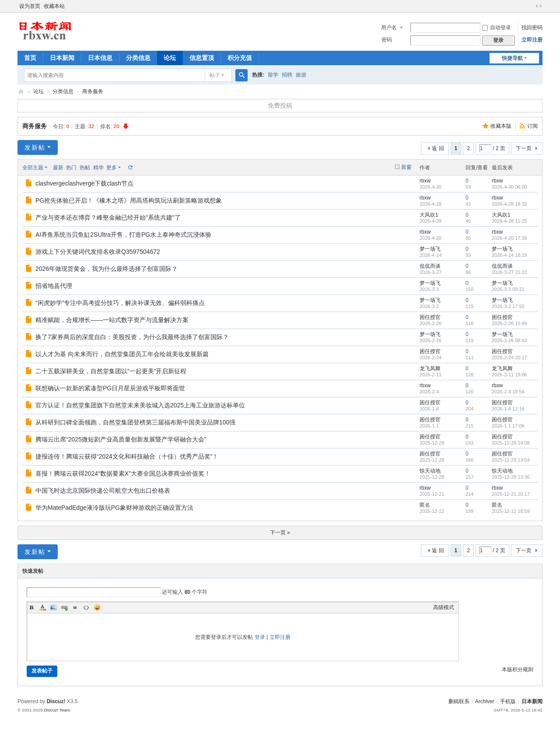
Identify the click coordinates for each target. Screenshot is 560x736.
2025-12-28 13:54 (511, 460)
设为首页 (30, 6)
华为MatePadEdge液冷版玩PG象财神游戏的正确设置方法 (114, 508)
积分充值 (240, 58)
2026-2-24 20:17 (509, 357)
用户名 (389, 28)
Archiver (485, 701)
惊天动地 (430, 471)
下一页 (524, 148)
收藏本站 (54, 6)
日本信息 (100, 58)
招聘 (287, 75)
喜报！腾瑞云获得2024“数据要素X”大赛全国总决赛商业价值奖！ (123, 473)
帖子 (215, 75)
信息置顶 (202, 58)
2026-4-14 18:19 (509, 255)
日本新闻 (62, 58)
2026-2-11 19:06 (509, 375)
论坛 (170, 58)
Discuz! (56, 701)
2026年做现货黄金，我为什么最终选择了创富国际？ (107, 269)
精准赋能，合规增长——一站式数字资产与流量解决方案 (112, 320)
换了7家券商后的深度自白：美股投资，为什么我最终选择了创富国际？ (132, 337)
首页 (30, 58)
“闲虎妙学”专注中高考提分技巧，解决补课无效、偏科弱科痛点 (120, 303)
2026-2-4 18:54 (508, 392)
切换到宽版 (539, 6)
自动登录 (497, 28)
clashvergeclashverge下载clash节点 (84, 183)
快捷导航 (512, 58)
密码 (387, 40)
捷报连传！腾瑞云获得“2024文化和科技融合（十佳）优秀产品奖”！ (127, 456)
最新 (58, 168)
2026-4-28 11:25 (509, 221)
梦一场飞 (430, 249)
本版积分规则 (518, 669)
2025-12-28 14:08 (511, 443)
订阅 (532, 126)
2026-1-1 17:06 (508, 426)
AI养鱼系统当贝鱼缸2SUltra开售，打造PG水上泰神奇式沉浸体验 (123, 235)
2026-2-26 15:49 (509, 323)
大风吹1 (429, 215)
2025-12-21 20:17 (511, 494)
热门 (71, 168)
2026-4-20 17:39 (509, 238)
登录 (260, 637)
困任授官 (430, 317)
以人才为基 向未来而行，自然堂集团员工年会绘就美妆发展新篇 (122, 354)
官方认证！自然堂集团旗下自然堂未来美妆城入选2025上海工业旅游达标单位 (140, 405)
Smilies (97, 607)
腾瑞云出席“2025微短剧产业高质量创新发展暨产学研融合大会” (121, 439)
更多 (112, 168)
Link (64, 607)
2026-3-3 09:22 (508, 289)
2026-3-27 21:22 (509, 272)
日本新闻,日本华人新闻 (21, 92)
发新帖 (35, 147)
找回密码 (532, 28)
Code (86, 607)
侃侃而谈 (430, 266)
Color (42, 607)
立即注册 (532, 40)
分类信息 (138, 58)
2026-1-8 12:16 (508, 409)
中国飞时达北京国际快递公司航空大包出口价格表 (103, 491)
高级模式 (444, 607)
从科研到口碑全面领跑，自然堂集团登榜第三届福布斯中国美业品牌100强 (135, 422)
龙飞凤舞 (430, 368)
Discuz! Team (57, 710)
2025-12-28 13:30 (511, 477)
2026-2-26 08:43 (509, 340)
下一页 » (280, 533)
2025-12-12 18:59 (511, 511)
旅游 (301, 75)
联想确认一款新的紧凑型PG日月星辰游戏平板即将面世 (110, 388)
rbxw (425, 181)
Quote (75, 607)
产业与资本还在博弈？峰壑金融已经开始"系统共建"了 (108, 217)
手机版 (508, 701)
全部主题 (33, 168)
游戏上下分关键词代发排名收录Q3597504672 (98, 252)
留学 (273, 75)
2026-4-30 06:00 (509, 187)
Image (53, 607)
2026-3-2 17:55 (508, 306)
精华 (98, 168)
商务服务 (93, 91)
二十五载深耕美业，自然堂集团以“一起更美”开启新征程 (111, 371)
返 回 (438, 148)
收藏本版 (502, 126)
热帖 (85, 168)
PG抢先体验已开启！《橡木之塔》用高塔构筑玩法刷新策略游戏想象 (129, 200)
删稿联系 (459, 701)
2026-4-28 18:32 (509, 204)
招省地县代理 (54, 286)
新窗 (406, 167)
